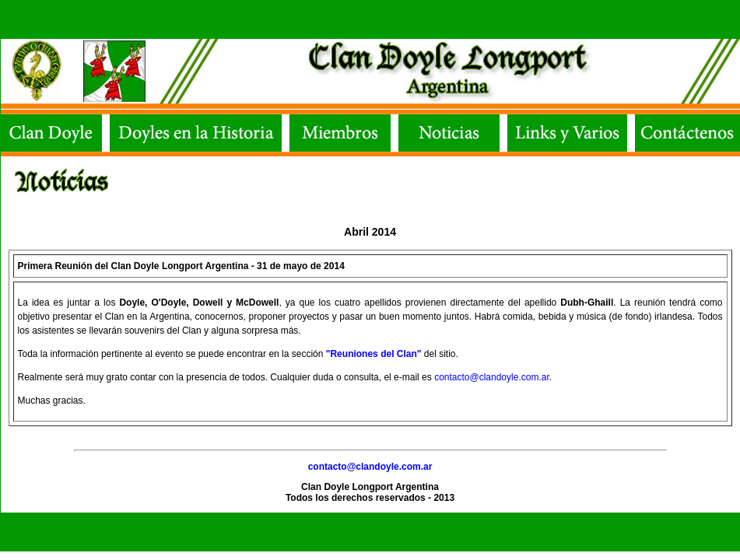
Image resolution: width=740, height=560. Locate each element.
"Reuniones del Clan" (374, 354)
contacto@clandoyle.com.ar (492, 377)
